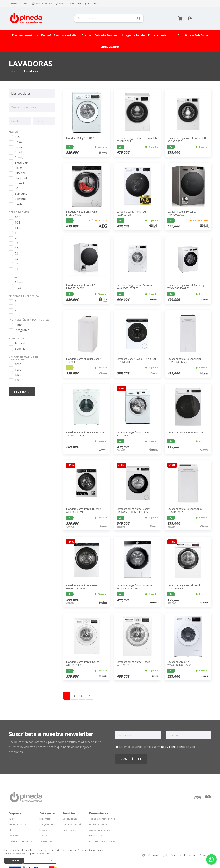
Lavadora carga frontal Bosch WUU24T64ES (184, 587)
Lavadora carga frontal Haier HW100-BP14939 (82, 587)
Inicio (13, 71)
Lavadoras (45, 830)
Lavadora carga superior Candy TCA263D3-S (83, 360)
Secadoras (45, 836)
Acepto (13, 861)
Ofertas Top (96, 836)
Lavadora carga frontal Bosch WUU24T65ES (133, 663)
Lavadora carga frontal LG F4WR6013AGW (81, 287)
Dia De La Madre (98, 824)
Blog (11, 830)
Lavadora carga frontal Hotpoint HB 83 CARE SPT (187, 140)
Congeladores (47, 824)
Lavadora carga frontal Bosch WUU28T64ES (83, 663)
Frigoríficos (46, 819)
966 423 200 (66, 4)
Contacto (14, 836)
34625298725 (44, 4)
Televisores (46, 841)
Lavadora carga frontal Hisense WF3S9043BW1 (83, 510)
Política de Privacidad (184, 855)
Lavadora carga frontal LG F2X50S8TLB (131, 213)
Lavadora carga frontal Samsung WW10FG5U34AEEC (186, 287)
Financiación (69, 830)
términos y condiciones (170, 747)
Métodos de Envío (73, 824)
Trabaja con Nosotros (21, 841)
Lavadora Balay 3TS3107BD (82, 138)
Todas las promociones (102, 819)
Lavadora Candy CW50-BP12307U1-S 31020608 (137, 360)
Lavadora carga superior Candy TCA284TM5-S (185, 510)
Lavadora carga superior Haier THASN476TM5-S (184, 360)
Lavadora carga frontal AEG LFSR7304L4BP (81, 213)
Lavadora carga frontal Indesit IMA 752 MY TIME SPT (85, 434)
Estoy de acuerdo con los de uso (155, 747)
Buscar (139, 18)
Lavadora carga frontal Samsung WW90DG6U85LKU (135, 587)
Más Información (40, 861)
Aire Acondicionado (100, 830)
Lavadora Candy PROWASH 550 (185, 432)
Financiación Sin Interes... (103, 841)
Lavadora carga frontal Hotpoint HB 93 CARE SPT (137, 140)
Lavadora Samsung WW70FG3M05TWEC (179, 663)
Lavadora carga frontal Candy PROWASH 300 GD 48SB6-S (133, 510)
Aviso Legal (160, 855)
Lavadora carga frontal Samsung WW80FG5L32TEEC (135, 287)
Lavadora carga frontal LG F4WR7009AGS (182, 213)
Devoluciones (70, 819)
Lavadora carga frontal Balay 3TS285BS (133, 434)
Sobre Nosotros (18, 824)
